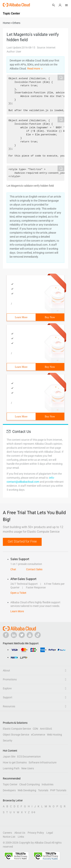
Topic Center (10, 784)
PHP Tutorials (58, 790)
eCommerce (38, 735)
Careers (7, 833)
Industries (48, 784)
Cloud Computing (30, 784)
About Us (20, 833)
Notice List (9, 837)
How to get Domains (15, 762)
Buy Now (50, 317)
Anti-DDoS (46, 729)
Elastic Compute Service (17, 729)
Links (21, 837)
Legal (50, 833)
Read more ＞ (35, 69)
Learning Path (11, 768)
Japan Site (9, 757)
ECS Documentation (29, 757)
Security (8, 741)
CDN (35, 729)
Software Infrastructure (43, 762)
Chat (13, 569)
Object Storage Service (16, 735)
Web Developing (27, 790)
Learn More (21, 317)
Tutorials (43, 790)
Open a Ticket (18, 593)
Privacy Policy (36, 833)
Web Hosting (54, 735)
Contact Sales (34, 569)
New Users (28, 768)
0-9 (33, 812)
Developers (9, 790)
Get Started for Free (22, 541)
